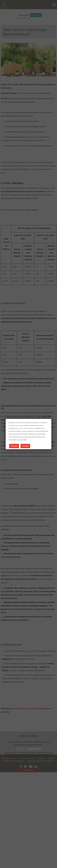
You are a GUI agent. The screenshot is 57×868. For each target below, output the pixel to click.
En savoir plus (22, 440)
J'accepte (14, 446)
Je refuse (25, 446)
